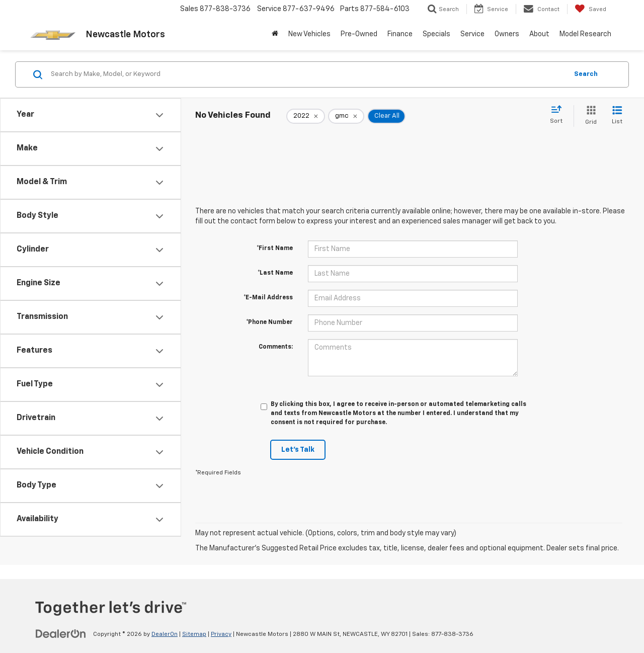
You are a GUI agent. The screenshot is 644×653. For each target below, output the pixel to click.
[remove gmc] (346, 116)
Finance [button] (400, 34)
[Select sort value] (559, 115)
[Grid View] (589, 116)
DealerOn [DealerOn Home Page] (165, 634)
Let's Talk (298, 450)
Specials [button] (436, 34)
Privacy (221, 634)
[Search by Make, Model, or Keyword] (308, 74)
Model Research (585, 34)
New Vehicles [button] (309, 34)
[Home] (275, 34)
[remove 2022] (306, 116)
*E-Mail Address (268, 298)
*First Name (275, 249)
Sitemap (194, 634)
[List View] (617, 116)
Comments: (276, 347)
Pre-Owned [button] (359, 34)
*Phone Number (269, 322)
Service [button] (472, 34)
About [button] (539, 34)
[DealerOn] (61, 634)
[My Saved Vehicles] (590, 9)
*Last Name (275, 273)
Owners (507, 34)
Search (586, 74)
